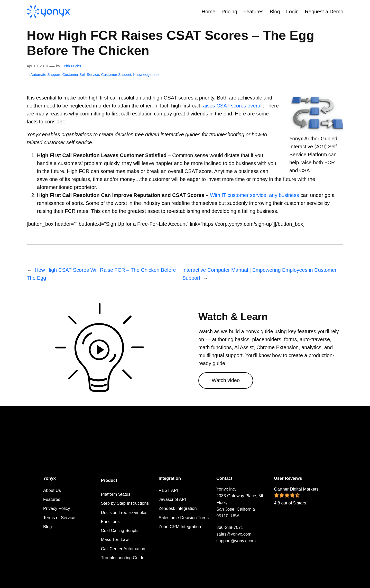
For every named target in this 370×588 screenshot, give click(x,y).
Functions (110, 522)
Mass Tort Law (115, 540)
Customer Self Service (81, 75)
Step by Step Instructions (125, 503)
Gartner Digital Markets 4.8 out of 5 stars (296, 496)
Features (52, 499)
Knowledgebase (146, 75)
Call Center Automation (123, 549)
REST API (168, 490)
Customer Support (116, 75)
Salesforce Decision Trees (184, 518)
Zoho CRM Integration (180, 527)
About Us (52, 490)
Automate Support (45, 75)
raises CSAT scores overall (232, 106)
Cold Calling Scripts (120, 531)
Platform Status (116, 494)
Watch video (226, 380)
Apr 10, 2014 (37, 66)
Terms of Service (59, 518)
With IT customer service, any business (254, 195)
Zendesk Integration (178, 508)
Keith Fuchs (71, 66)
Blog (48, 527)
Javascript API (172, 499)
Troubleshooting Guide (123, 558)
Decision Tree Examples (124, 513)
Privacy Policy (57, 508)
